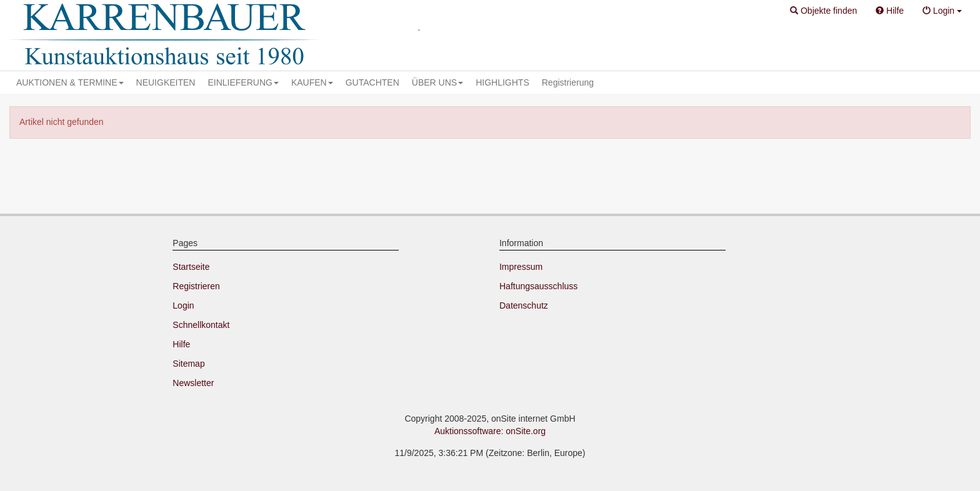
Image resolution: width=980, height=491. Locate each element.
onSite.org (526, 431)
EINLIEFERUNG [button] (243, 82)
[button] (823, 11)
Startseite (191, 267)
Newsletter (193, 383)
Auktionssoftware (468, 431)
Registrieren (196, 286)
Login (183, 305)
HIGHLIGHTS (502, 82)
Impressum (521, 267)
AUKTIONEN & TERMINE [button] (70, 82)
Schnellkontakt (201, 325)
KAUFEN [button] (312, 82)
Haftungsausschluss (538, 286)
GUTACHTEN (372, 82)
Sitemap (188, 364)
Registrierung (568, 82)
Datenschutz (524, 305)
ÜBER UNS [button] (437, 82)
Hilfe (181, 344)
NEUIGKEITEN (166, 82)
